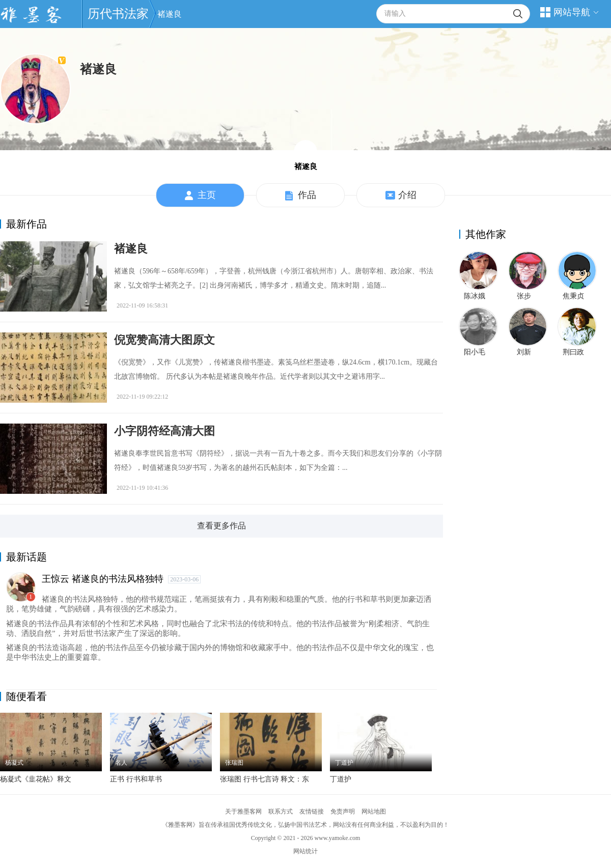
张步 (524, 296)
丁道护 (341, 779)
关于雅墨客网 (243, 811)
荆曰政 (573, 352)
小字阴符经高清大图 (164, 431)
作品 (301, 195)
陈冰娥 (475, 296)
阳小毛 (475, 352)
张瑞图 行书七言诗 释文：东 (265, 779)
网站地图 (374, 811)
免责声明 (343, 811)
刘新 (524, 352)
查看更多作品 (221, 526)
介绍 (401, 195)
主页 (200, 195)
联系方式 (281, 811)
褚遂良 (170, 14)
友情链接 (312, 811)
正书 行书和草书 (136, 779)
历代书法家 (118, 14)
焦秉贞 (573, 296)
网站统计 (305, 851)
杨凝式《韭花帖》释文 (36, 779)
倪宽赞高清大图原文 (164, 340)
